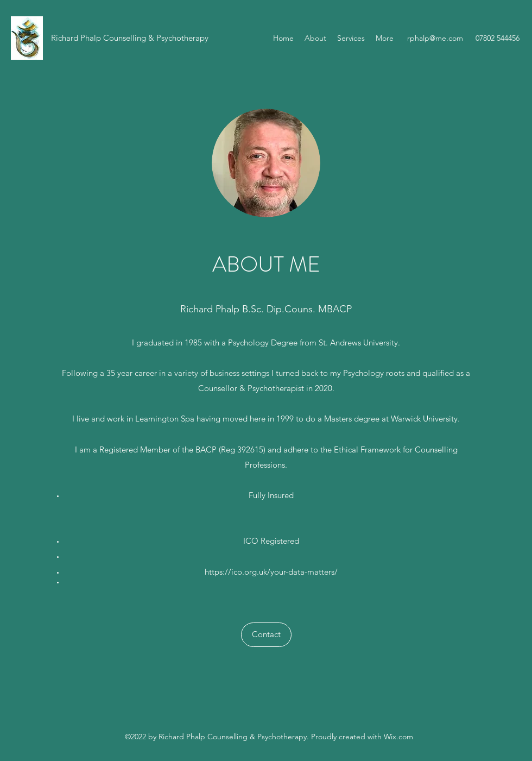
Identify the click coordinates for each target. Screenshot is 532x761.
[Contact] (266, 635)
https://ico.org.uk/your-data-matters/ (271, 572)
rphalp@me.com (435, 38)
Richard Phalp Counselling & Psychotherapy (130, 38)
